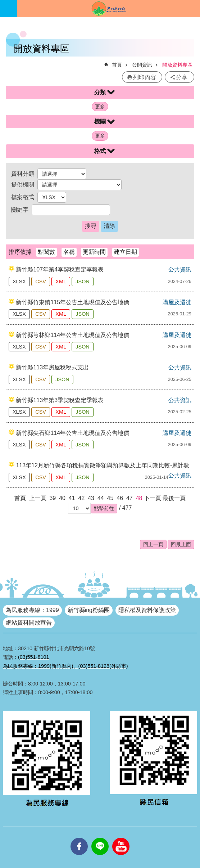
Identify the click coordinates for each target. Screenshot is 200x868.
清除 (109, 226)
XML (61, 282)
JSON (82, 282)
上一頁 (38, 498)
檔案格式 (23, 197)
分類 (100, 92)
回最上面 (181, 544)
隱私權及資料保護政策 (147, 610)
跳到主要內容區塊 (4, 4)
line (100, 838)
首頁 (117, 65)
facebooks (79, 838)
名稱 (69, 252)
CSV (41, 282)
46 (120, 498)
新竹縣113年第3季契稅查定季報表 (60, 400)
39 (53, 498)
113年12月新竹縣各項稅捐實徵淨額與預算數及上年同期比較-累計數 (103, 465)
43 (91, 498)
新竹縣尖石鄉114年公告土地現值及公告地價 (72, 433)
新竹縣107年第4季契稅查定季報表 (60, 269)
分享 (182, 77)
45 (110, 498)
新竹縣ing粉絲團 (89, 610)
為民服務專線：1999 (32, 610)
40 (62, 498)
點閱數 (46, 252)
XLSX (19, 282)
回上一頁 (153, 544)
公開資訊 (142, 65)
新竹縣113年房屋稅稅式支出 (52, 367)
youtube (121, 838)
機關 (100, 122)
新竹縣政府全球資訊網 (109, 9)
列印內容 (145, 77)
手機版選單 (9, 9)
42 (82, 498)
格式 (100, 151)
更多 (100, 107)
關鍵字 (20, 210)
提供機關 (23, 185)
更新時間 (94, 252)
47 (129, 498)
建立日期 (126, 252)
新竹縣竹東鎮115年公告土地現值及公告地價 (72, 302)
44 (101, 498)
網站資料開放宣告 (29, 623)
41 (72, 498)
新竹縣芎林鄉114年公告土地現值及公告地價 (72, 335)
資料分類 (23, 174)
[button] (104, 508)
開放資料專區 (177, 65)
